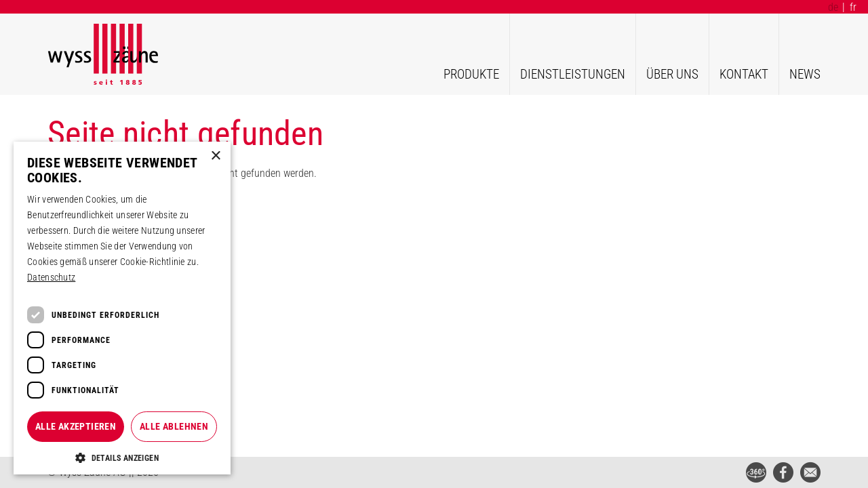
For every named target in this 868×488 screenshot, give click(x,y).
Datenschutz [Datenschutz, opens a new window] (51, 277)
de (833, 7)
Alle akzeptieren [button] (76, 426)
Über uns (672, 74)
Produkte (471, 74)
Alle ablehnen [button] (174, 426)
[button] (122, 457)
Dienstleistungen (573, 74)
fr (853, 7)
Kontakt (744, 74)
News (805, 74)
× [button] (215, 156)
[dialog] (122, 308)
